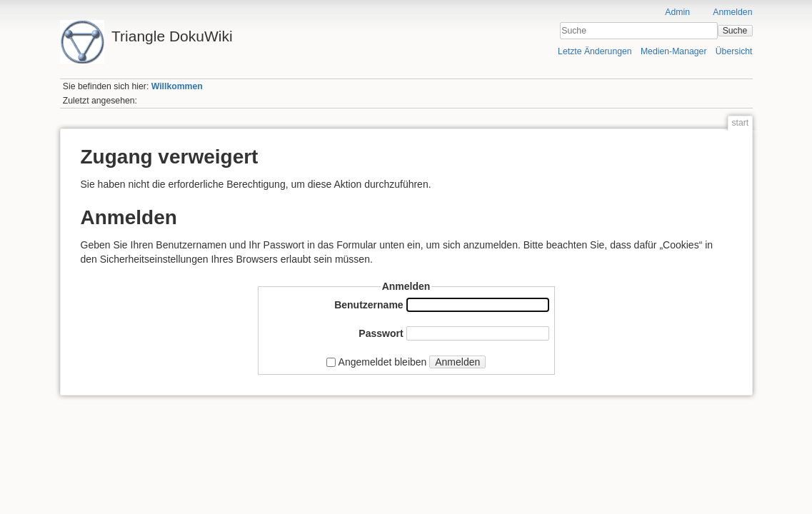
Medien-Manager (674, 51)
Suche (735, 31)
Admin (677, 12)
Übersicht (734, 51)
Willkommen (177, 86)
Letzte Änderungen (595, 51)
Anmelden (732, 12)
